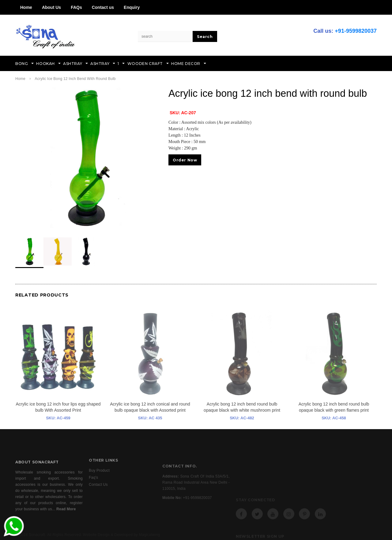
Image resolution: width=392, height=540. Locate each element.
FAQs (76, 7)
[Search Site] (165, 36)
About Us (51, 7)
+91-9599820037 (356, 31)
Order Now (185, 160)
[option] (86, 158)
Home (26, 7)
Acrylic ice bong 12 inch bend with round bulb (75, 79)
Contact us (103, 7)
